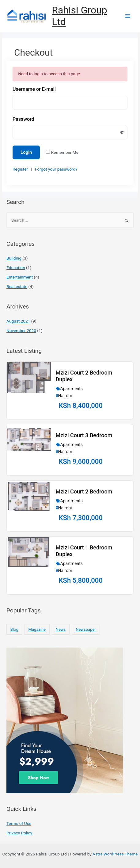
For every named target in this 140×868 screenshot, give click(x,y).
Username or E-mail (34, 89)
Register (20, 169)
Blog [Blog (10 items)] (14, 629)
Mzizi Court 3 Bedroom (84, 435)
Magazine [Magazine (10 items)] (37, 629)
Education (16, 268)
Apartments (72, 389)
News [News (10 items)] (61, 629)
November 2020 (21, 331)
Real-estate (17, 286)
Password (23, 119)
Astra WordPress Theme (115, 854)
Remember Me (65, 152)
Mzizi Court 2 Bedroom (84, 491)
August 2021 (18, 321)
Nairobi (65, 396)
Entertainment (20, 277)
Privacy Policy (19, 833)
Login (26, 152)
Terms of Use (19, 823)
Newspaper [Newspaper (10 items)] (86, 629)
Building (14, 258)
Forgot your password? (56, 169)
